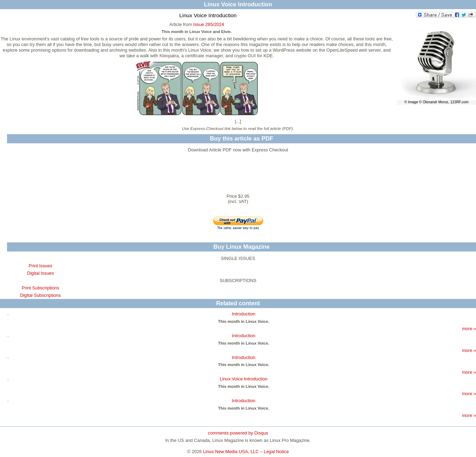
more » (469, 329)
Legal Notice (276, 452)
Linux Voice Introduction (244, 379)
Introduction (244, 314)
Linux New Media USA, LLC (231, 452)
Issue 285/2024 (209, 24)
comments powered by (238, 433)
